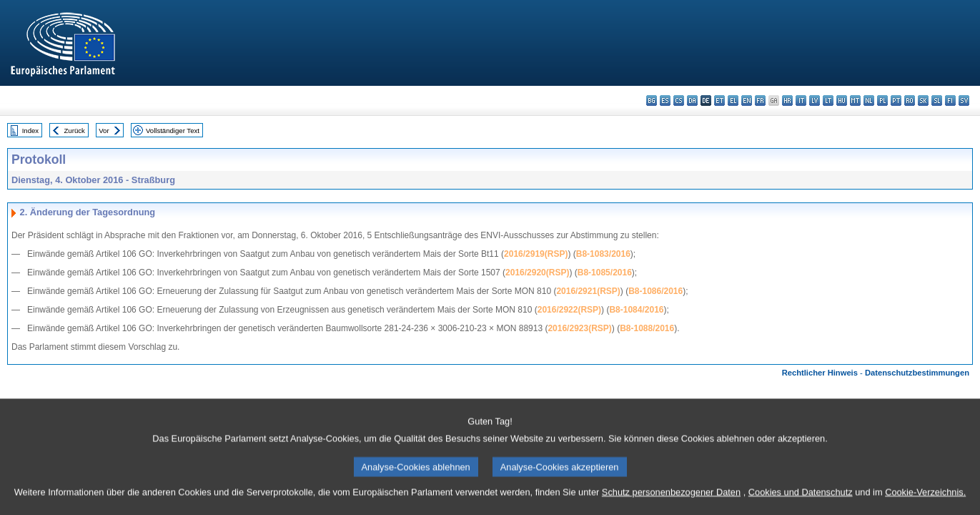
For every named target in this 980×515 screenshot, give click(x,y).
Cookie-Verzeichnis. (925, 501)
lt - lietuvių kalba (828, 100)
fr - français (760, 100)
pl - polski (882, 100)
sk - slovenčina (923, 100)
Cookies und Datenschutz (801, 501)
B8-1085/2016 (605, 273)
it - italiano (801, 100)
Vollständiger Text (173, 131)
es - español (665, 100)
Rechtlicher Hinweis (820, 373)
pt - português (896, 100)
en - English (747, 100)
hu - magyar (842, 100)
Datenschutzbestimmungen (917, 373)
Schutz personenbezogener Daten (671, 501)
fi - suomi (950, 100)
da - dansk (692, 100)
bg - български (652, 100)
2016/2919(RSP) (536, 254)
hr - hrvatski (787, 100)
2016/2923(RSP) (579, 328)
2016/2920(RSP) (537, 273)
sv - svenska (964, 100)
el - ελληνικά (733, 100)
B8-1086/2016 (655, 291)
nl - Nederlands (869, 100)
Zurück (75, 131)
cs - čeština (679, 100)
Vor (104, 131)
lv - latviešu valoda (815, 100)
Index (30, 131)
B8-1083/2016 (603, 254)
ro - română (910, 100)
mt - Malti (855, 100)
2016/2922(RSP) (569, 310)
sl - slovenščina (937, 100)
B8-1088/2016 (647, 328)
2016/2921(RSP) (588, 291)
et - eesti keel (719, 100)
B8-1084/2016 (636, 310)
